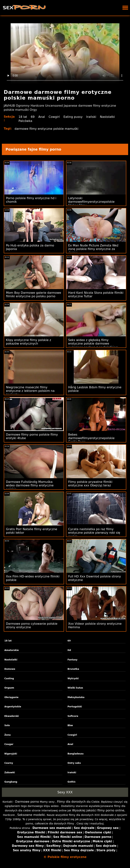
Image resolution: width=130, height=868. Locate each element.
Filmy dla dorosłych (71, 802)
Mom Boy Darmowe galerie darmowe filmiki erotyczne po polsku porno (34, 294)
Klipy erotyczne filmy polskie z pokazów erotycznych (28, 342)
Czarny (9, 763)
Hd (69, 650)
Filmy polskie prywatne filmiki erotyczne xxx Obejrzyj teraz (90, 484)
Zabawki (10, 773)
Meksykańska (76, 697)
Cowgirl (54, 117)
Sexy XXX (65, 792)
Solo (7, 725)
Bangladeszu (76, 754)
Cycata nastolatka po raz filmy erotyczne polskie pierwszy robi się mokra (94, 533)
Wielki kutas (75, 688)
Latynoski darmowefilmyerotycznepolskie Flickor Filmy (91, 202)
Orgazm (9, 688)
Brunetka (73, 669)
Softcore (73, 716)
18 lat (23, 117)
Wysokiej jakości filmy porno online (98, 810)
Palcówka (25, 121)
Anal (42, 117)
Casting (9, 679)
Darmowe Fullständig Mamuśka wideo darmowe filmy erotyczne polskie (30, 485)
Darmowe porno (27, 802)
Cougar (9, 744)
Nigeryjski (11, 754)
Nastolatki (107, 117)
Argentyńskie (13, 707)
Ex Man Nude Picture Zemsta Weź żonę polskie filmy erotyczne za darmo (93, 249)
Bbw (70, 725)
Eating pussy (73, 117)
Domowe (10, 669)
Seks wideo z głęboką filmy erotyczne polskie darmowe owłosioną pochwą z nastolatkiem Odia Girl (93, 345)
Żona (8, 735)
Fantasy (73, 660)
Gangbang (11, 782)
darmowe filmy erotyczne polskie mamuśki (46, 129)
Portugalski (75, 707)
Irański (91, 117)
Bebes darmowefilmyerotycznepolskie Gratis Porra (91, 438)
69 (33, 117)
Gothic (72, 782)
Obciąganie (12, 697)
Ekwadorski (12, 716)
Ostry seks (74, 763)
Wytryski (73, 679)
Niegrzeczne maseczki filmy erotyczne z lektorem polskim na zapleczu (30, 391)
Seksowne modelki (31, 815)
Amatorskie (12, 650)
